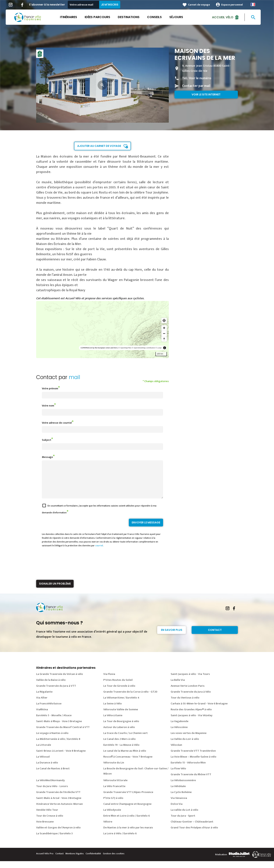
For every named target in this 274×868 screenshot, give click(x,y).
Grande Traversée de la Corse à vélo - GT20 (130, 699)
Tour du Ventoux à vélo (185, 704)
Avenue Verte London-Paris (188, 693)
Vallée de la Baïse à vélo (51, 687)
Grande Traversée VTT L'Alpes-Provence (128, 799)
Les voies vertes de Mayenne (189, 740)
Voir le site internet (206, 94)
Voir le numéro (200, 78)
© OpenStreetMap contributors (143, 348)
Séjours (180, 17)
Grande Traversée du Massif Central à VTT (63, 734)
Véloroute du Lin (114, 769)
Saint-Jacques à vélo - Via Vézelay (192, 722)
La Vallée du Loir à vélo (185, 746)
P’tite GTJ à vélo (113, 805)
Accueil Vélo (227, 17)
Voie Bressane (45, 828)
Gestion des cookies (114, 860)
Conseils (158, 17)
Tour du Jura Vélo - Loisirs (52, 793)
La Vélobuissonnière (183, 787)
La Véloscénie (179, 734)
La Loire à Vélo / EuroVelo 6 (120, 840)
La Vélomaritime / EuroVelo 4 (121, 704)
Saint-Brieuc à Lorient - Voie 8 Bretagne (61, 758)
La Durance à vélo (47, 769)
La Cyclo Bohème (181, 799)
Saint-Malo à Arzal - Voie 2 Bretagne (59, 805)
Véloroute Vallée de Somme (121, 716)
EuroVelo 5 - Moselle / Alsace (54, 722)
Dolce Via (177, 811)
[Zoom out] (164, 333)
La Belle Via (178, 687)
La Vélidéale (178, 793)
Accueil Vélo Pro (45, 860)
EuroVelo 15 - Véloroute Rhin (188, 769)
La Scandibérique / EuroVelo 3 (54, 840)
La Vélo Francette (114, 793)
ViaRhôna (42, 716)
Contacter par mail (196, 86)
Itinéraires (72, 17)
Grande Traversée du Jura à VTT (56, 693)
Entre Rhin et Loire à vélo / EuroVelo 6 (127, 823)
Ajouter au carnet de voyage (99, 146)
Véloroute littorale (115, 787)
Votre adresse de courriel (57, 423)
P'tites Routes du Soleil (118, 687)
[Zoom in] (164, 328)
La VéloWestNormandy (50, 787)
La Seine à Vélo (113, 710)
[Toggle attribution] (165, 348)
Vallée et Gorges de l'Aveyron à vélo (58, 834)
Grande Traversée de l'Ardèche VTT (58, 799)
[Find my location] (164, 320)
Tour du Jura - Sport (183, 823)
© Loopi (159, 348)
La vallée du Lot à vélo (184, 817)
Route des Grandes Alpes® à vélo (191, 716)
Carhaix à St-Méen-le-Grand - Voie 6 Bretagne (199, 710)
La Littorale (44, 752)
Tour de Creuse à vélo (50, 823)
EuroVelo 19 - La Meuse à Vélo (121, 752)
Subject (47, 440)
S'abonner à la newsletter (51, 5)
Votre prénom (50, 388)
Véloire (108, 828)
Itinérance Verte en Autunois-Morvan (59, 811)
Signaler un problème (55, 590)
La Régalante (44, 699)
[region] (102, 330)
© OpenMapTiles (125, 348)
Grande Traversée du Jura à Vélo (191, 699)
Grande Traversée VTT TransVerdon (193, 758)
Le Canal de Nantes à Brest (53, 775)
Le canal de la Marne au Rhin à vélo (125, 758)
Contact (215, 637)
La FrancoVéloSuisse (49, 710)
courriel (99, 552)
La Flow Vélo (178, 775)
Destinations (132, 17)
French (257, 4)
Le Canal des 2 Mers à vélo (119, 746)
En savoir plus (172, 637)
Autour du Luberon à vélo (119, 734)
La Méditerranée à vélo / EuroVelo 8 (58, 746)
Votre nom (48, 406)
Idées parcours (101, 17)
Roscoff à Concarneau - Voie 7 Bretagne (128, 764)
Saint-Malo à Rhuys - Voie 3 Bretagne (59, 728)
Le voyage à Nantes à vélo (52, 740)
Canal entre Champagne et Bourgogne (127, 811)
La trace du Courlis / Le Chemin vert (125, 740)
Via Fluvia (109, 681)
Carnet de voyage (203, 5)
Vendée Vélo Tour (47, 817)
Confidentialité (93, 860)
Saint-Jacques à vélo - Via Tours (190, 681)
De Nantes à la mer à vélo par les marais (128, 834)
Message (47, 457)
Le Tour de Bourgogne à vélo (121, 728)
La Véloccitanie (113, 722)
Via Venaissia (179, 805)
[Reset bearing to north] (164, 339)
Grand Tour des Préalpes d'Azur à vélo (194, 834)
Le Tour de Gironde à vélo (119, 693)
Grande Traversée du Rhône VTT (191, 781)
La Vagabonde (180, 728)
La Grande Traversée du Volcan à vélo (60, 681)
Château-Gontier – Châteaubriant (192, 828)
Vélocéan (176, 752)
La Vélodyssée (112, 817)
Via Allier (42, 704)
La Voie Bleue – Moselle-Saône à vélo (194, 764)
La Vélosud (43, 764)
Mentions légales (75, 860)
